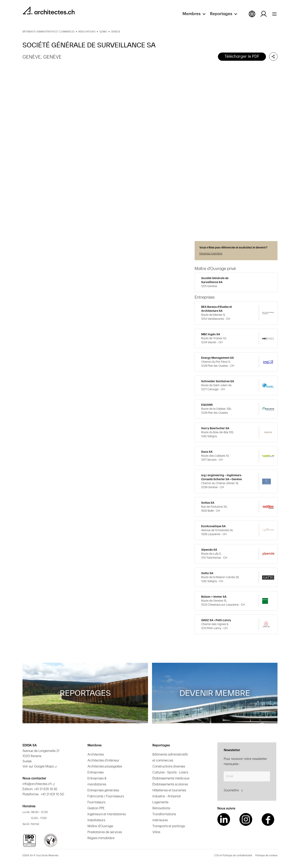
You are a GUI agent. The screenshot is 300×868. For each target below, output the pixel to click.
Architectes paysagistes (105, 766)
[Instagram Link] (246, 819)
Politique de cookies (266, 855)
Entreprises (96, 772)
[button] (196, 14)
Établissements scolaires (170, 784)
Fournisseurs (96, 802)
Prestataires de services (105, 832)
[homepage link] (49, 10)
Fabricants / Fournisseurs (106, 796)
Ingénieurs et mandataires (107, 814)
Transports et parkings (169, 826)
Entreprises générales (103, 790)
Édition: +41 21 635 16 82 (40, 789)
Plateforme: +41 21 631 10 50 (43, 794)
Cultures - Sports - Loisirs (170, 772)
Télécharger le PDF (242, 57)
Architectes (96, 755)
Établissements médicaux (171, 778)
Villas (156, 832)
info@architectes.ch (37, 784)
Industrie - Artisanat (167, 796)
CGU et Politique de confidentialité (233, 855)
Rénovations (161, 808)
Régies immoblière (101, 838)
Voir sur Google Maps (38, 766)
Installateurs (96, 820)
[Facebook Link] (268, 819)
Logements (160, 802)
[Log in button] (264, 14)
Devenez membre (211, 254)
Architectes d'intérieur (103, 760)
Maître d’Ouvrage (100, 826)
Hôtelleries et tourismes (169, 790)
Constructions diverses (169, 766)
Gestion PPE (96, 808)
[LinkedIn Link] (224, 819)
